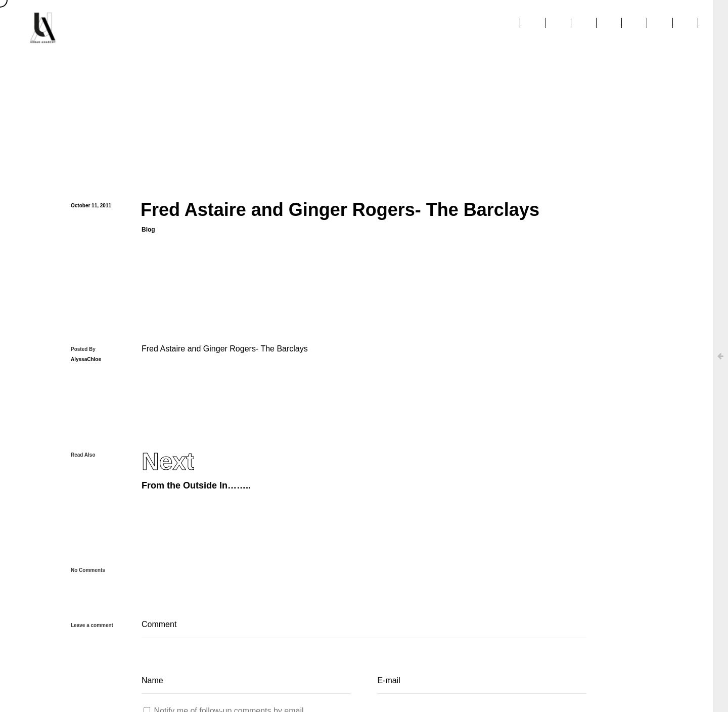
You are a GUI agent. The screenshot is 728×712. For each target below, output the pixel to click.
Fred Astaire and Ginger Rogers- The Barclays (225, 322)
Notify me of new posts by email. (212, 707)
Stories (633, 28)
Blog (148, 217)
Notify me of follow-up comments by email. (230, 684)
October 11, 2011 (91, 193)
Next (168, 435)
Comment (364, 599)
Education (580, 28)
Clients (431, 28)
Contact (684, 28)
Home (339, 28)
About (384, 28)
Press (477, 28)
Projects (525, 28)
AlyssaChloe (86, 333)
